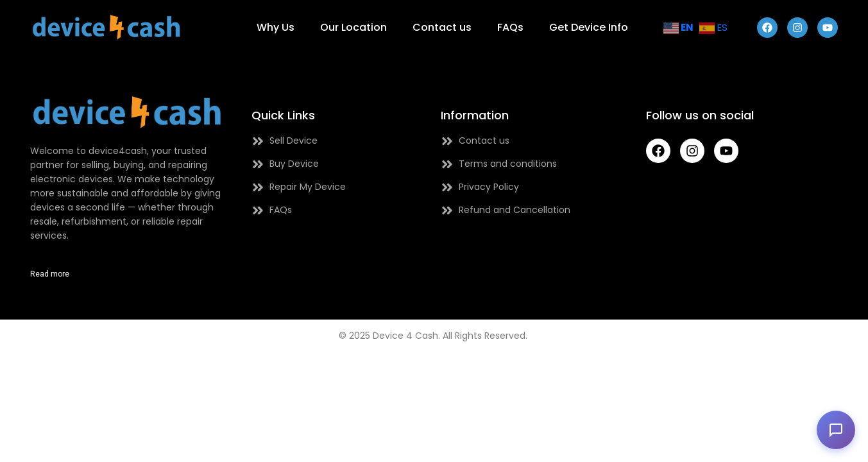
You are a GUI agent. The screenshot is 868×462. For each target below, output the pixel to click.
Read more (50, 274)
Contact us (442, 27)
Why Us (276, 27)
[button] (836, 430)
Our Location (353, 27)
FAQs (510, 27)
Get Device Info (589, 27)
